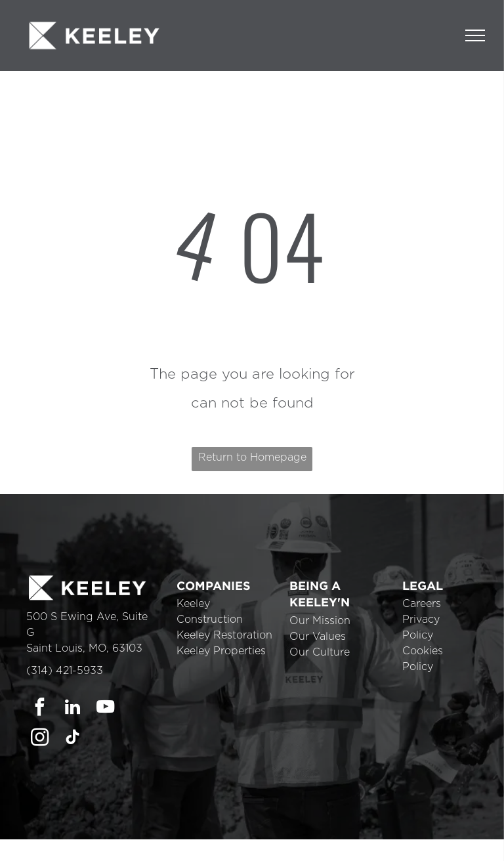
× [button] (493, 830)
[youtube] (105, 709)
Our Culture (320, 652)
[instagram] (40, 739)
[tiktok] (73, 739)
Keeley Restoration (224, 635)
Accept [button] (387, 842)
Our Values (318, 637)
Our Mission (320, 621)
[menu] (475, 35)
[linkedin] (73, 709)
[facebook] (40, 709)
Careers (422, 604)
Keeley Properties (221, 651)
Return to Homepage (252, 457)
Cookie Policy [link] (326, 842)
